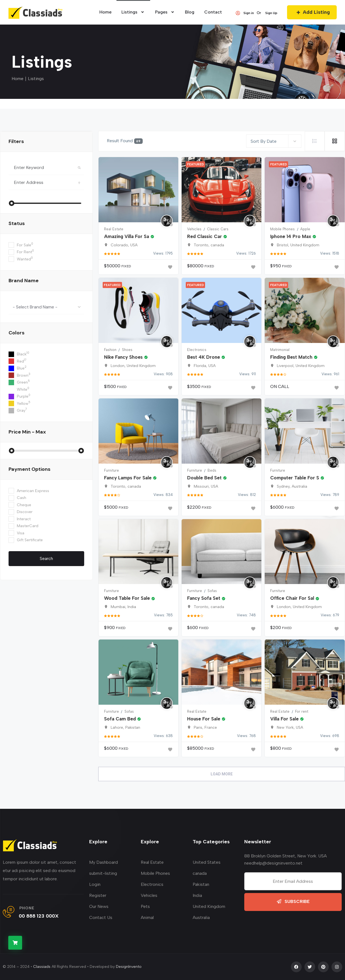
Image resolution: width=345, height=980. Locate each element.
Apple (305, 229)
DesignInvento (129, 967)
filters (16, 141)
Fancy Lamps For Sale (130, 478)
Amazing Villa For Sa (129, 236)
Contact (213, 12)
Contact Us (101, 917)
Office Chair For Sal (295, 598)
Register (98, 895)
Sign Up (271, 13)
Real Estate (114, 229)
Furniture (112, 470)
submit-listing (103, 873)
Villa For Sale (287, 719)
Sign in (245, 13)
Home (18, 79)
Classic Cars (218, 229)
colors (17, 333)
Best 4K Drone (206, 357)
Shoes (127, 350)
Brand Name (24, 281)
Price (27, 432)
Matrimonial (280, 350)
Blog (190, 12)
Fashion (110, 350)
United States (207, 862)
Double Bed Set (207, 478)
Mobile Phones (282, 229)
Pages (165, 12)
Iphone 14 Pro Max (293, 236)
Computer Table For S (297, 478)
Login (95, 884)
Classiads (42, 967)
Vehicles (194, 229)
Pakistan (201, 884)
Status (17, 223)
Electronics (197, 350)
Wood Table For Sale (130, 598)
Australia (201, 917)
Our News (99, 906)
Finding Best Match (294, 357)
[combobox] (46, 307)
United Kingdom (209, 906)
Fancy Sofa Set (206, 598)
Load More (222, 774)
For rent (302, 711)
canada (200, 873)
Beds (212, 470)
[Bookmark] (170, 267)
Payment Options (30, 469)
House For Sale (206, 719)
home (105, 12)
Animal (147, 917)
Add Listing (312, 12)
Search (46, 558)
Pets (145, 906)
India (197, 895)
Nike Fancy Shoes (126, 357)
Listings (133, 12)
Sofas (212, 591)
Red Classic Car (207, 236)
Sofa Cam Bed (123, 719)
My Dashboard (104, 862)
